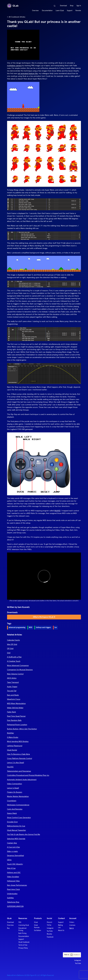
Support (70, 11)
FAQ (20, 922)
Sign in (72, 928)
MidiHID (57, 511)
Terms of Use (23, 945)
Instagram (50, 928)
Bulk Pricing (22, 933)
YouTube (50, 931)
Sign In (79, 6)
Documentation (47, 11)
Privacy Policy (23, 948)
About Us (61, 930)
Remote (78, 11)
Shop (72, 6)
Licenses (72, 925)
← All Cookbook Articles (16, 17)
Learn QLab (60, 11)
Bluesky (49, 934)
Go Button (38, 930)
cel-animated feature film (28, 73)
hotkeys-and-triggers (43, 627)
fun (56, 627)
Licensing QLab (24, 925)
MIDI (31, 627)
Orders (72, 922)
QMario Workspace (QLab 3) (44, 617)
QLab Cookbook (24, 942)
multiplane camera (14, 66)
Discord (49, 922)
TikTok (49, 925)
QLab (13, 6)
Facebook (50, 937)
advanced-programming (17, 627)
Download (63, 6)
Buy (8, 928)
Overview (35, 11)
